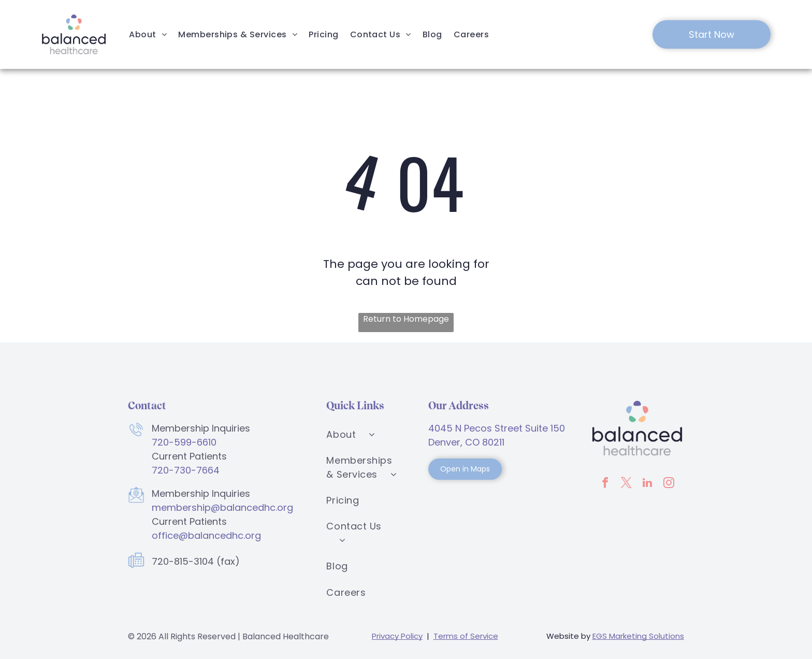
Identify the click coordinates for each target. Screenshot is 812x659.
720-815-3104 (183, 561)
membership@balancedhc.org (222, 507)
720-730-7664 (186, 470)
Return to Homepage (406, 319)
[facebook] (605, 484)
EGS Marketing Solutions (638, 636)
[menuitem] (148, 34)
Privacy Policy (397, 636)
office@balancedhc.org (206, 535)
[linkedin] (647, 484)
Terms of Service (466, 636)
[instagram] (669, 484)
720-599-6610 (184, 442)
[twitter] (626, 484)
